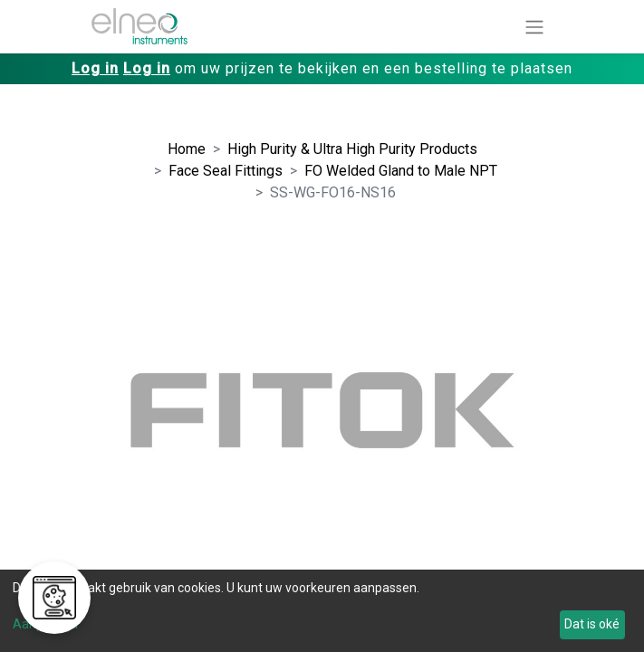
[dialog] (322, 611)
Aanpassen (45, 624)
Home (187, 149)
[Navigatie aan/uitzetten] (534, 27)
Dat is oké (592, 624)
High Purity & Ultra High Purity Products (352, 149)
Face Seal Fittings (226, 171)
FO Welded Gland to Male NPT (401, 171)
